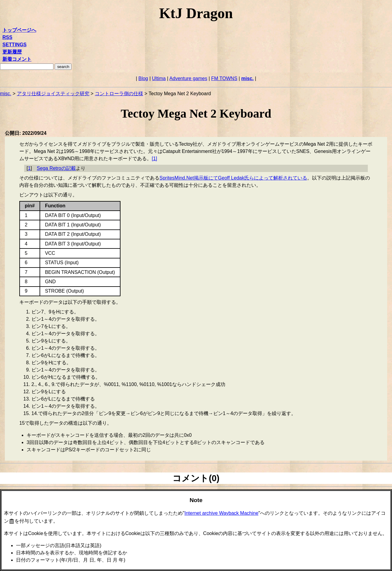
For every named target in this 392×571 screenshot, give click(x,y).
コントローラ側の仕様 (119, 94)
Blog (143, 78)
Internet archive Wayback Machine (222, 513)
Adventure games (188, 78)
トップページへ (19, 30)
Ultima (159, 78)
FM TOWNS (224, 78)
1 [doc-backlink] (29, 168)
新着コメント (17, 59)
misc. (247, 78)
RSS (7, 37)
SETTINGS (14, 45)
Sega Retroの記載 (56, 168)
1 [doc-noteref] (154, 159)
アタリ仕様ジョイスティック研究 (53, 94)
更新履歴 (12, 52)
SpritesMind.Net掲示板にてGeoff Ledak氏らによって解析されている (233, 178)
